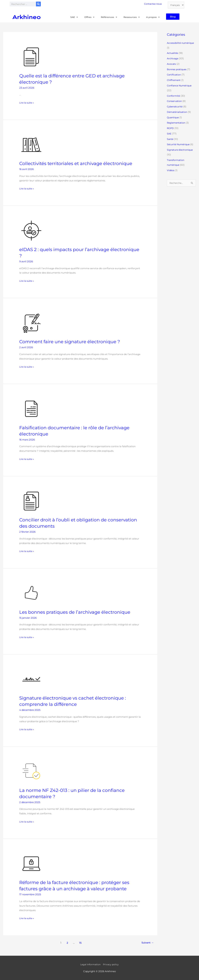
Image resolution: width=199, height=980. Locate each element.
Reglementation (177, 123)
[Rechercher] (38, 4)
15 (80, 943)
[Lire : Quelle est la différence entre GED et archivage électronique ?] (31, 57)
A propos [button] (153, 17)
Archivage (173, 58)
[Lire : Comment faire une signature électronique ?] (31, 323)
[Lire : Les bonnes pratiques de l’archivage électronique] (31, 593)
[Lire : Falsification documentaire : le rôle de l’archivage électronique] (31, 409)
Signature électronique (181, 150)
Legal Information (90, 964)
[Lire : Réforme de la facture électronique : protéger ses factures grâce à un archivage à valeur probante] (31, 863)
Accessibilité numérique (181, 43)
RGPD (171, 128)
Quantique (173, 117)
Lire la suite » (27, 102)
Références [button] (107, 17)
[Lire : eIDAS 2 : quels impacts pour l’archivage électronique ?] (31, 230)
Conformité (174, 96)
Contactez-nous (154, 4)
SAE (169, 134)
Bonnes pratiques (177, 69)
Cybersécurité (175, 106)
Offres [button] (87, 17)
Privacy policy (112, 964)
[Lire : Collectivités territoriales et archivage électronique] (31, 144)
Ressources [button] (130, 17)
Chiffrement (174, 80)
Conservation (175, 101)
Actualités (173, 53)
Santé (170, 139)
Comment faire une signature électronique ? (73, 342)
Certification (174, 75)
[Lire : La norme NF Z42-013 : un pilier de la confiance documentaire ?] (31, 771)
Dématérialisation (178, 112)
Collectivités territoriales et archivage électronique (79, 163)
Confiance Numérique (180, 85)
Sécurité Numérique (179, 144)
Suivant (147, 943)
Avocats (172, 64)
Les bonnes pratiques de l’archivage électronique (78, 612)
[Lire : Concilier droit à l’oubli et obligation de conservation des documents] (31, 501)
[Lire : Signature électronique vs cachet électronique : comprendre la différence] (31, 679)
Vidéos (171, 170)
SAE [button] (71, 17)
